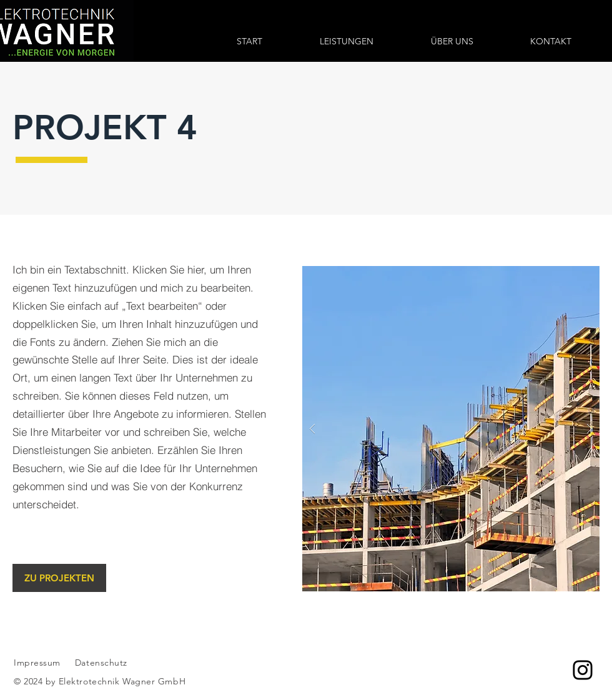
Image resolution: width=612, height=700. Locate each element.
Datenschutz (103, 663)
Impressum (37, 663)
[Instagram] (583, 670)
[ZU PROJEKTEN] (59, 578)
